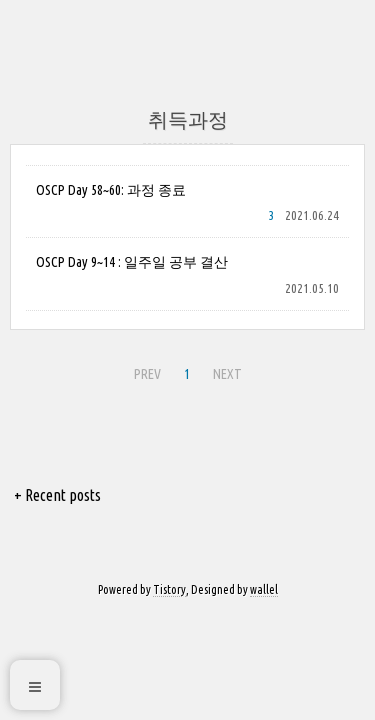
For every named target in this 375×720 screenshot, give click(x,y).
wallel (264, 589)
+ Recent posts (57, 495)
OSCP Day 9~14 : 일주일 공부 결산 (132, 262)
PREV (147, 374)
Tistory (169, 589)
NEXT (227, 374)
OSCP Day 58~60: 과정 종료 (111, 190)
